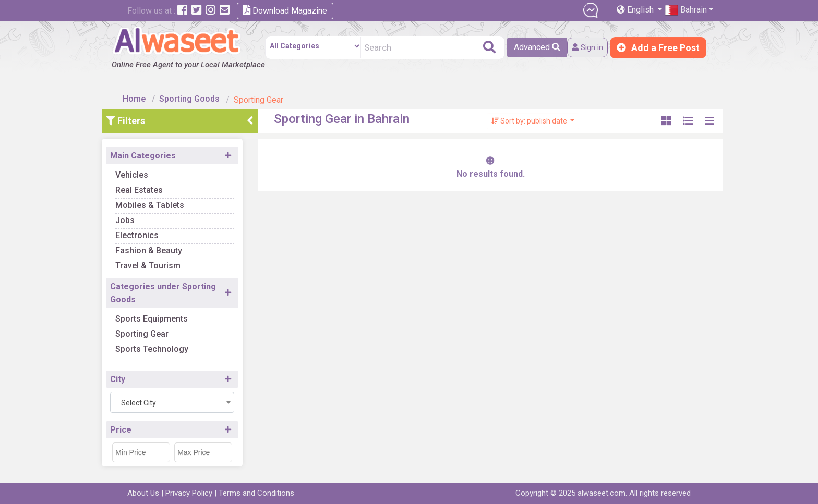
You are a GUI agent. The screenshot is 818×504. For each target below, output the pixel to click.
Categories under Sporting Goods (181, 289)
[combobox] (190, 398)
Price (139, 426)
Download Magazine (285, 10)
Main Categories (161, 151)
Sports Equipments (169, 315)
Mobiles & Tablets (167, 201)
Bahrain (686, 10)
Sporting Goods (194, 95)
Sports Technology (170, 345)
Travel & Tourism (166, 261)
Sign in (583, 48)
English (636, 10)
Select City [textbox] (156, 399)
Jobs (143, 216)
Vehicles (149, 171)
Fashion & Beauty (166, 246)
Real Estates (157, 186)
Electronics (155, 231)
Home (139, 95)
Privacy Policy (189, 493)
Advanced (529, 47)
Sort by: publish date (531, 117)
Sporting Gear (160, 330)
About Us (143, 493)
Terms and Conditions (256, 493)
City (135, 375)
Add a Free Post (658, 48)
